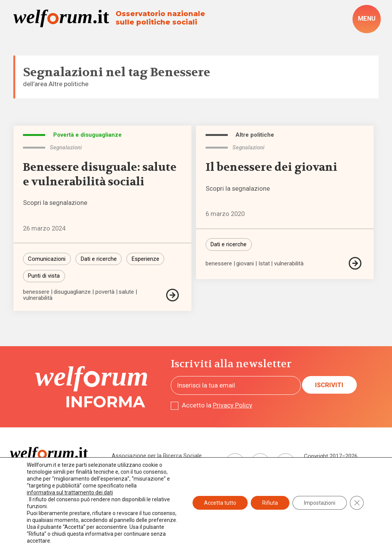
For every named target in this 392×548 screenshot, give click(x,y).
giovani (245, 264)
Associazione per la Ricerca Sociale (157, 456)
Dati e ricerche (99, 259)
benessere (36, 292)
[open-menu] (367, 19)
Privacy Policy (233, 405)
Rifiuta (270, 503)
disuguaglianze (72, 292)
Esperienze (145, 259)
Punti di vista (44, 276)
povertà (105, 292)
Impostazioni (320, 503)
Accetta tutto (220, 503)
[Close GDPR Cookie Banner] (357, 503)
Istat (264, 264)
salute (126, 292)
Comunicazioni (47, 259)
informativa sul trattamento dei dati (70, 492)
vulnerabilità (38, 298)
